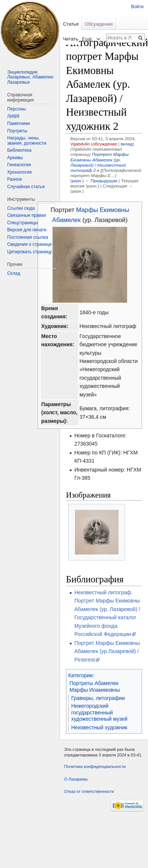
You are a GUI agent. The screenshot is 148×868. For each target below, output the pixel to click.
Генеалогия (19, 165)
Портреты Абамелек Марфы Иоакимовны (95, 687)
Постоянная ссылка (27, 237)
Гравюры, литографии (98, 698)
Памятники (18, 123)
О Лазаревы (76, 779)
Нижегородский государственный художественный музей (99, 712)
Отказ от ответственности (89, 791)
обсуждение (105, 144)
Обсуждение (99, 24)
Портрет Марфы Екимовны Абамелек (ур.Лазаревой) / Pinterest (107, 651)
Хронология (19, 172)
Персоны (16, 109)
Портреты (17, 131)
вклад (127, 144)
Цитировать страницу (29, 252)
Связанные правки (26, 215)
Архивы (15, 158)
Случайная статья (26, 187)
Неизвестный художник (99, 727)
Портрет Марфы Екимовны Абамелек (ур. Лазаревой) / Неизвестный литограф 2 (100, 162)
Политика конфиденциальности (95, 766)
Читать (66, 39)
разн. (77, 181)
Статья (71, 24)
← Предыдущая (101, 181)
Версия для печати (27, 230)
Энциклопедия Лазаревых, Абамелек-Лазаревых (31, 77)
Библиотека (19, 150)
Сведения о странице (29, 244)
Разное (15, 179)
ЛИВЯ (13, 116)
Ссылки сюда (21, 208)
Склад (14, 273)
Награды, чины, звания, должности (27, 141)
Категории (81, 675)
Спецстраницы (22, 223)
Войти (137, 7)
